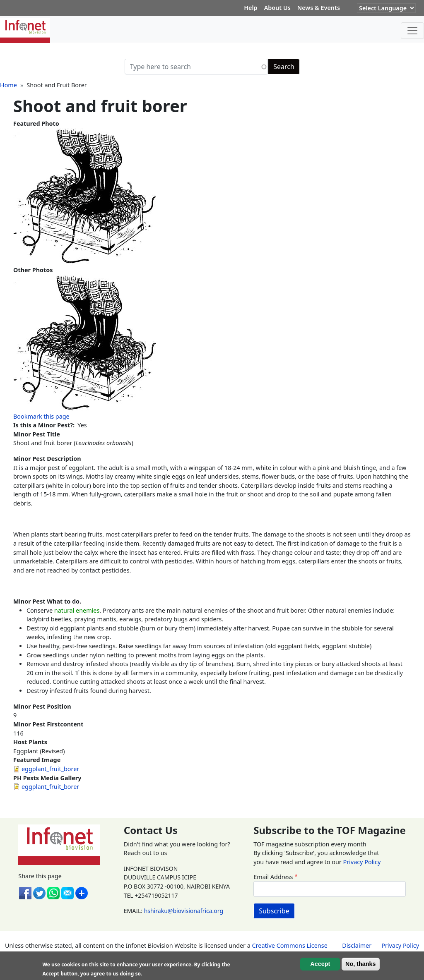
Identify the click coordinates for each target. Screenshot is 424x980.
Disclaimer (357, 945)
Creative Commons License (290, 945)
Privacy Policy (362, 862)
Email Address (273, 877)
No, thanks (361, 964)
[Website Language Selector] (386, 8)
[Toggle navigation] (412, 31)
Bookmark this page (41, 416)
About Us (277, 8)
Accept (320, 964)
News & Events (319, 8)
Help (251, 8)
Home (8, 85)
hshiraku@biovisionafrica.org (184, 911)
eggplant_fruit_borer (50, 769)
